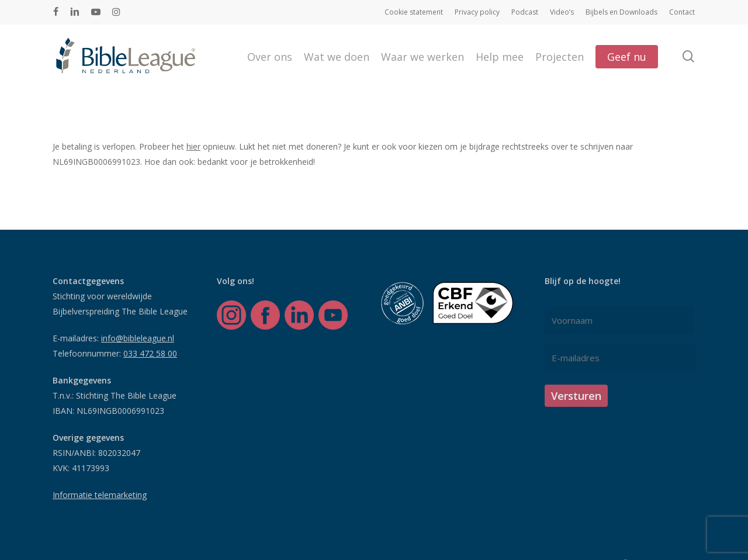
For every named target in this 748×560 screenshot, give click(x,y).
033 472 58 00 (150, 353)
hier (193, 146)
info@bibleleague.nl (138, 338)
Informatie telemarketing (100, 495)
